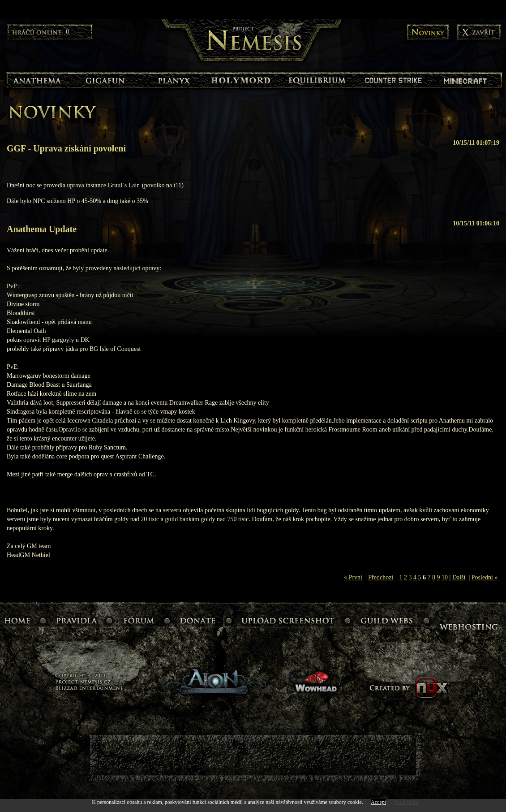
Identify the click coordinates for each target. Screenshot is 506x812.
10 (445, 577)
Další (460, 577)
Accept (378, 802)
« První (354, 577)
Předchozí (381, 577)
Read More (406, 802)
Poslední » (485, 577)
